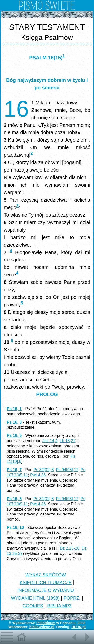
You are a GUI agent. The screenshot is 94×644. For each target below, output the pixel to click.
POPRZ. (72, 598)
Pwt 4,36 (38, 475)
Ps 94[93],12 (67, 470)
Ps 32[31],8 (43, 470)
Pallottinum (46, 623)
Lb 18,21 (67, 441)
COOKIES (33, 606)
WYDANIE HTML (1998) (35, 598)
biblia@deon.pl (42, 627)
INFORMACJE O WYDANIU (46, 590)
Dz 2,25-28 (70, 548)
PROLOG (47, 394)
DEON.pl (79, 627)
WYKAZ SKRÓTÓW (46, 575)
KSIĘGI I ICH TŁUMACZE (46, 583)
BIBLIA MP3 (59, 606)
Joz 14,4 (50, 441)
